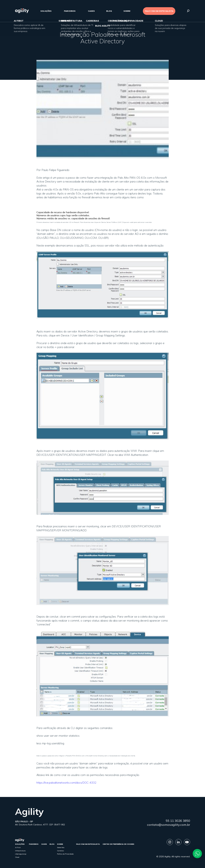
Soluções (46, 11)
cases (91, 11)
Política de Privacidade (65, 854)
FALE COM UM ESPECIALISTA (159, 11)
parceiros (70, 11)
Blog (109, 11)
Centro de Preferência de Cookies (118, 844)
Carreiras (61, 851)
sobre (127, 11)
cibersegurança (21, 854)
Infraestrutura (20, 851)
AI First (18, 848)
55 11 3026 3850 (178, 821)
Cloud (17, 857)
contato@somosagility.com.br (169, 825)
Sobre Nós (61, 848)
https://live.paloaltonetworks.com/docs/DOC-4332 (66, 783)
